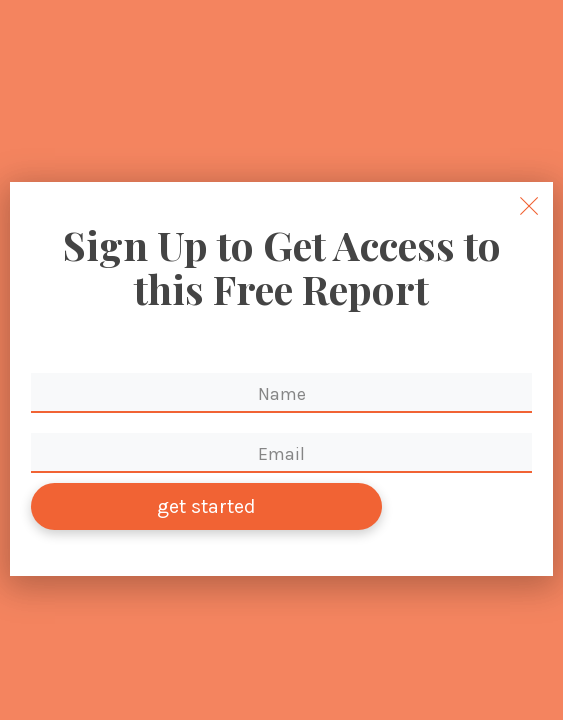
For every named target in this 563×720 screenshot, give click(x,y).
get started (206, 506)
